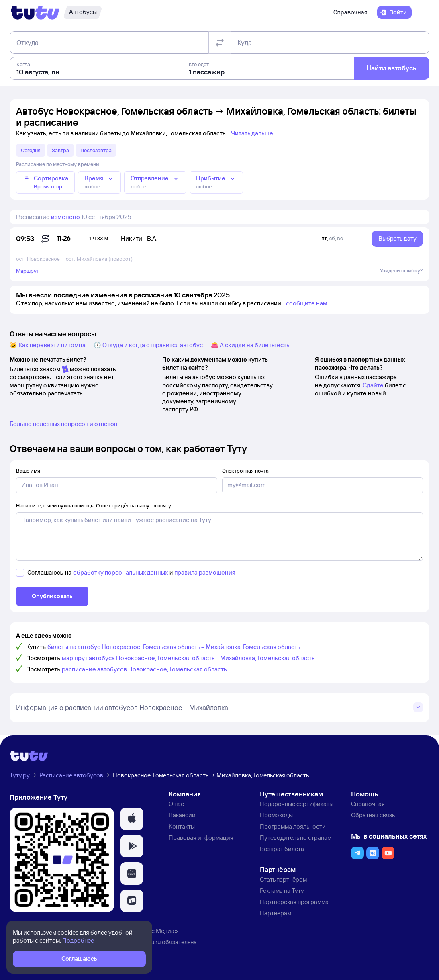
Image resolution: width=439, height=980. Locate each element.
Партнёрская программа (294, 902)
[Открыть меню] (424, 12)
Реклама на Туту (282, 891)
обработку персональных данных (120, 572)
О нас (176, 804)
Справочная (350, 12)
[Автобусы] (83, 12)
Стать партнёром (283, 879)
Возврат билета (282, 849)
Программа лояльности (293, 826)
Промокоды (276, 815)
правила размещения (205, 572)
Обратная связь (373, 815)
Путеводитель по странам (296, 838)
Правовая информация (201, 838)
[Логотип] (35, 12)
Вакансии (182, 815)
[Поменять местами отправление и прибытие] (220, 43)
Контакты (182, 826)
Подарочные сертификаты (297, 804)
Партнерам (276, 913)
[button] (132, 819)
